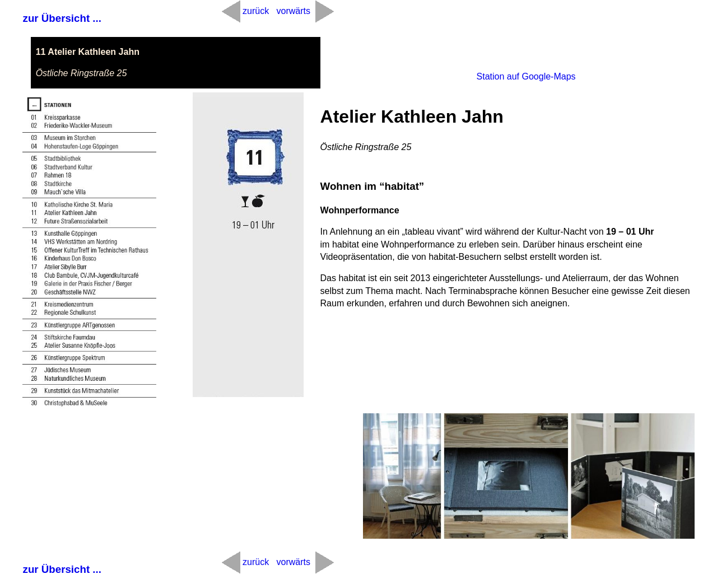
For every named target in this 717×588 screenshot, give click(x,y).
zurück (256, 11)
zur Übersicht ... (62, 18)
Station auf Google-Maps (526, 76)
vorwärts (293, 11)
